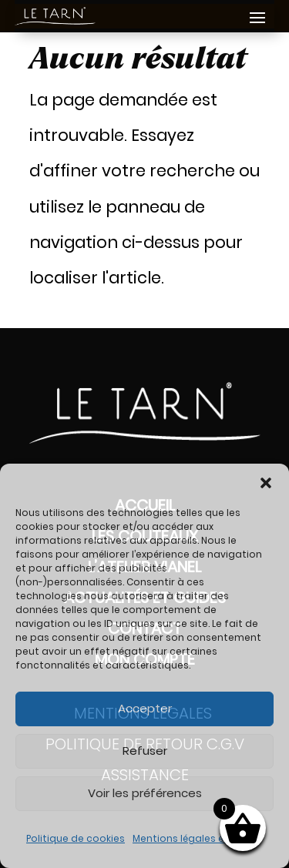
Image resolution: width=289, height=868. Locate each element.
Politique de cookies (76, 838)
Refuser (145, 751)
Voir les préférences (145, 793)
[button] (266, 483)
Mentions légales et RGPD (194, 838)
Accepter (145, 708)
